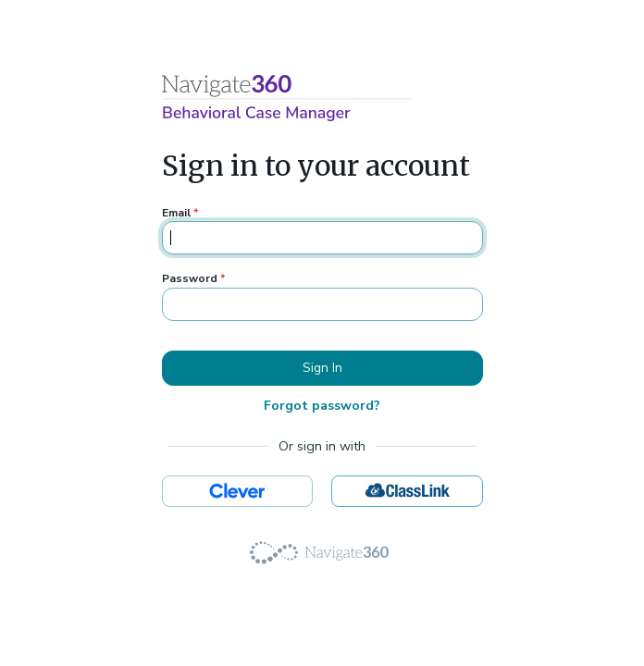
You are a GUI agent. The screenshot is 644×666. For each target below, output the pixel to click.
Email (180, 213)
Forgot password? (322, 406)
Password (193, 278)
